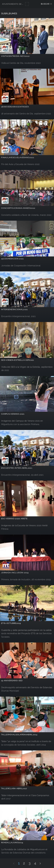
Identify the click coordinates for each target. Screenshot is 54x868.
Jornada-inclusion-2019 (15, 573)
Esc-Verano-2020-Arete (14, 519)
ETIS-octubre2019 (11, 623)
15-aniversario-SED (12, 681)
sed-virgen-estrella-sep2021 (18, 360)
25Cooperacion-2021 (12, 259)
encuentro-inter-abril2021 (17, 468)
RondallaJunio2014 (12, 843)
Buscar (45, 4)
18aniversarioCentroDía (15, 107)
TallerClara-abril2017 (14, 789)
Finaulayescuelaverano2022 (18, 158)
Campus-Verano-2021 (13, 414)
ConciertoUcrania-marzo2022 (18, 208)
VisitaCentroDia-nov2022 (15, 56)
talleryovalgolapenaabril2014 (19, 735)
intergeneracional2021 (14, 309)
